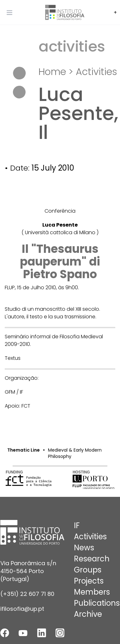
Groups (88, 570)
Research (92, 559)
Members (92, 592)
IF (77, 525)
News (84, 548)
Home (52, 72)
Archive (88, 614)
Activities (96, 72)
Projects (89, 581)
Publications (97, 603)
